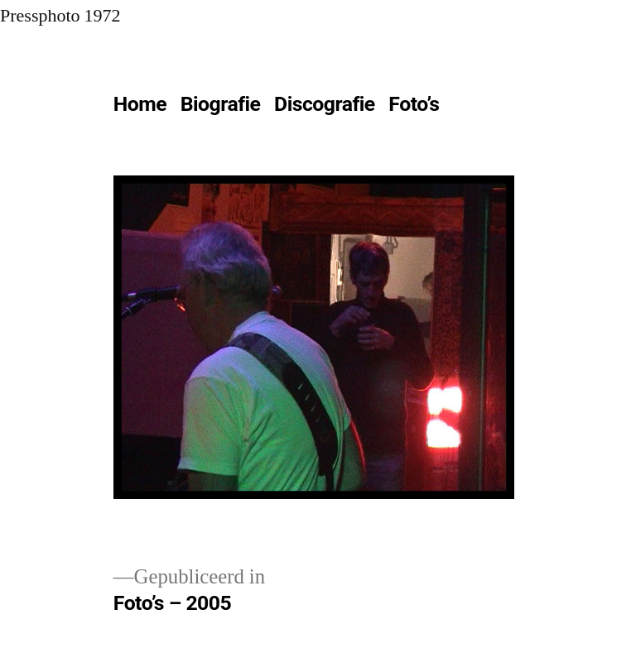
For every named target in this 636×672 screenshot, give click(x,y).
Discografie (325, 104)
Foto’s (414, 104)
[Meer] (483, 108)
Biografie (221, 104)
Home (140, 104)
